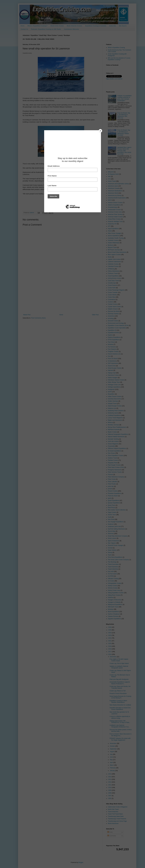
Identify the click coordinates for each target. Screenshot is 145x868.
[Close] (100, 131)
